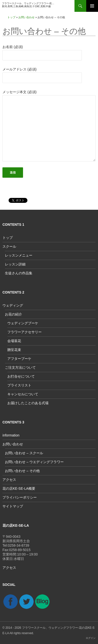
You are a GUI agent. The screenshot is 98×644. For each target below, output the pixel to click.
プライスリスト (19, 385)
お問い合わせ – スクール (24, 453)
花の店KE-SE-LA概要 (19, 488)
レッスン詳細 (15, 264)
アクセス (9, 480)
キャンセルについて (23, 394)
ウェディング (13, 305)
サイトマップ (13, 506)
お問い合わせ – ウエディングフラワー (34, 462)
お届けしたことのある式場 (28, 403)
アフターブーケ (19, 359)
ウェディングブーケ (23, 323)
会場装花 (14, 341)
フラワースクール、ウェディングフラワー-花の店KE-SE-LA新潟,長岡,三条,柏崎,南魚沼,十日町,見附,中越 (28, 5)
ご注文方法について (20, 367)
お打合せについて (21, 376)
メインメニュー (92, 6)
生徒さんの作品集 (19, 273)
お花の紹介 (13, 314)
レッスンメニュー (19, 255)
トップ (11, 17)
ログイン (91, 638)
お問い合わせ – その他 (22, 471)
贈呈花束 (14, 350)
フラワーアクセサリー (24, 332)
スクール (9, 246)
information (11, 435)
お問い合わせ (26, 17)
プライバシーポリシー (20, 497)
